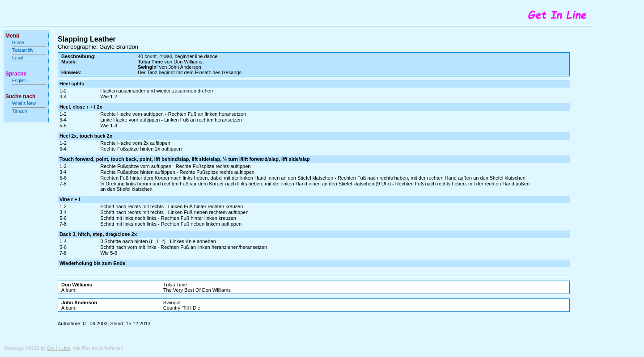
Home (18, 43)
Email (18, 58)
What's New (25, 103)
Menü (12, 36)
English (19, 81)
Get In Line (59, 348)
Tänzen (19, 111)
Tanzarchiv (23, 50)
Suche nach (20, 97)
